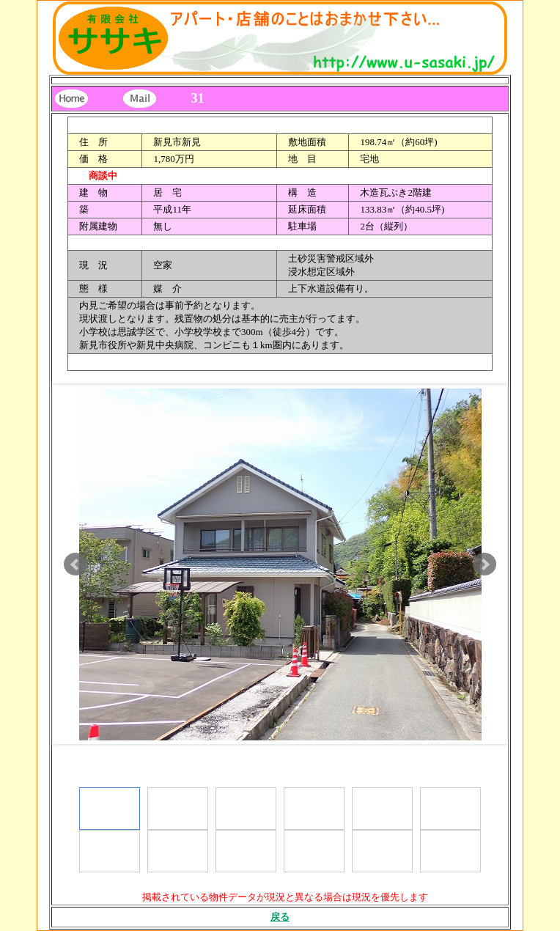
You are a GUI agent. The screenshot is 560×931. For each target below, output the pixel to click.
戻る (280, 917)
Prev (75, 564)
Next (485, 564)
